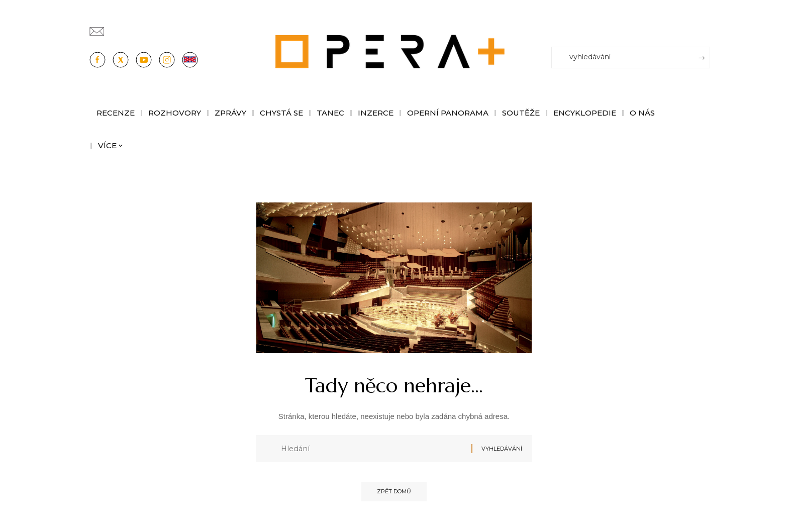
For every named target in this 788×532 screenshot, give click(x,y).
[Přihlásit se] (705, 27)
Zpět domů (394, 495)
